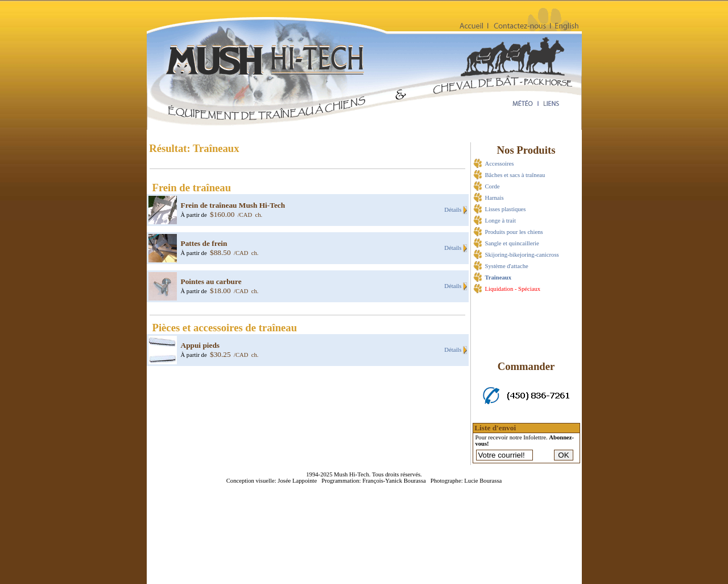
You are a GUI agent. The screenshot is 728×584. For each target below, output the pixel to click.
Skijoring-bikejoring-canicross (522, 255)
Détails (454, 210)
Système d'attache (507, 266)
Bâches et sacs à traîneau (515, 175)
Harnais (495, 198)
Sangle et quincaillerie (512, 243)
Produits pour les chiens (514, 232)
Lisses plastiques (506, 209)
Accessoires (500, 164)
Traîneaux (499, 277)
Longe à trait (500, 221)
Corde (493, 186)
